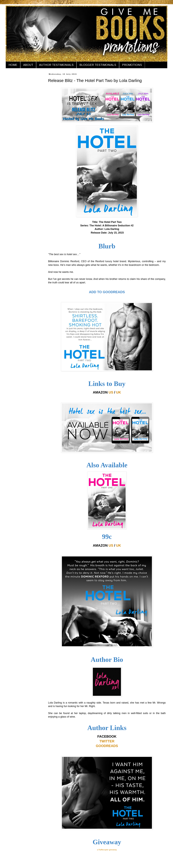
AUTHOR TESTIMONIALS (56, 65)
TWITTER (107, 741)
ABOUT (28, 65)
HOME (13, 65)
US (111, 392)
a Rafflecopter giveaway (107, 850)
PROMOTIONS (132, 65)
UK (118, 392)
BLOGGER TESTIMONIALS (98, 65)
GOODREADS (107, 746)
